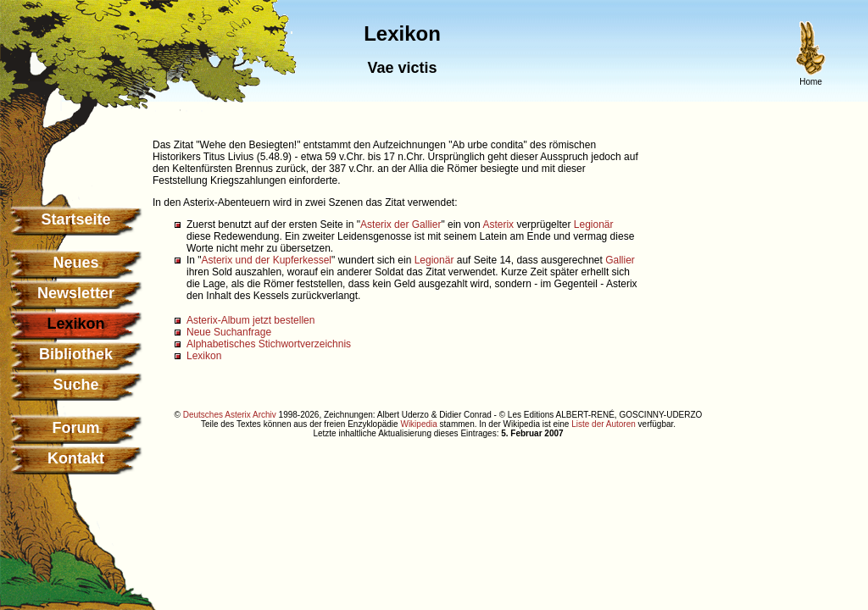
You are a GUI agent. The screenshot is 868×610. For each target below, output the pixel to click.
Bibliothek (76, 354)
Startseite (75, 219)
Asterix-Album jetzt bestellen (250, 320)
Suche (75, 385)
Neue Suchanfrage (229, 332)
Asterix (498, 225)
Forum (76, 428)
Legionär (594, 225)
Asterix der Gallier (401, 225)
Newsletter (76, 293)
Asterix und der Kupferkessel (267, 260)
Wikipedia (418, 424)
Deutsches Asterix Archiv (230, 415)
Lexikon (204, 356)
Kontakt (76, 458)
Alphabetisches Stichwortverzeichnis (269, 344)
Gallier (620, 260)
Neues (75, 263)
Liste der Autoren (604, 424)
